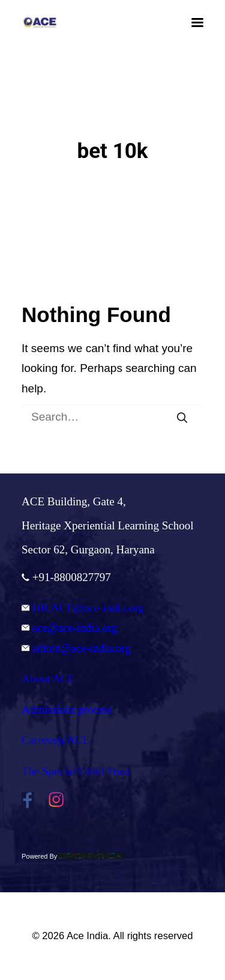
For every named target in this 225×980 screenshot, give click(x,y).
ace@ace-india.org (70, 628)
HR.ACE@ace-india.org (83, 608)
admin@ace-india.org (76, 648)
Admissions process (67, 709)
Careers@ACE (56, 740)
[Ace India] (40, 22)
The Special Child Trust (76, 771)
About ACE (48, 679)
